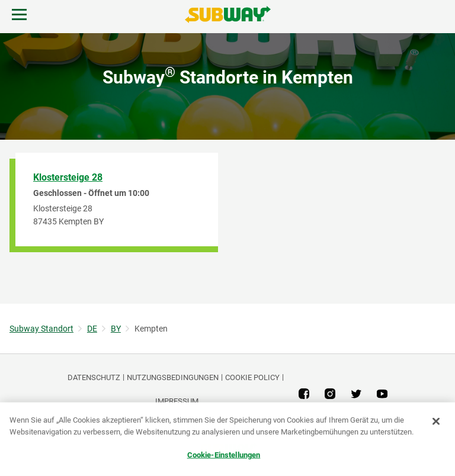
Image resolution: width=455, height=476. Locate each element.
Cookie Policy (252, 377)
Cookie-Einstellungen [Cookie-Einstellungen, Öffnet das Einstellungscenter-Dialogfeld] (224, 455)
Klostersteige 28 (68, 177)
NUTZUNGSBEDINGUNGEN (173, 377)
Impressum (177, 401)
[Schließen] (436, 422)
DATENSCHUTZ (94, 377)
